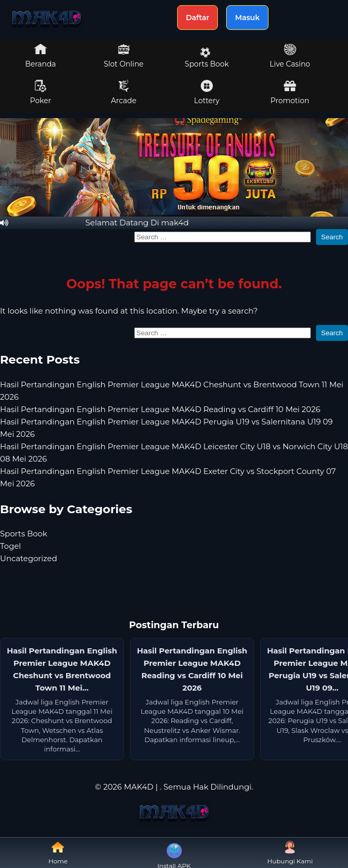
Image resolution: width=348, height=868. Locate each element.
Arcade (124, 92)
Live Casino (290, 56)
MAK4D (139, 787)
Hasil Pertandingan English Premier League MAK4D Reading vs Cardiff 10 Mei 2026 (160, 409)
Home (58, 853)
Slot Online (124, 56)
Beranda (41, 56)
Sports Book (207, 58)
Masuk (247, 18)
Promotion (290, 92)
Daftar (197, 18)
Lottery (207, 92)
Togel (11, 546)
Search (332, 237)
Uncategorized (29, 558)
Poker (41, 92)
